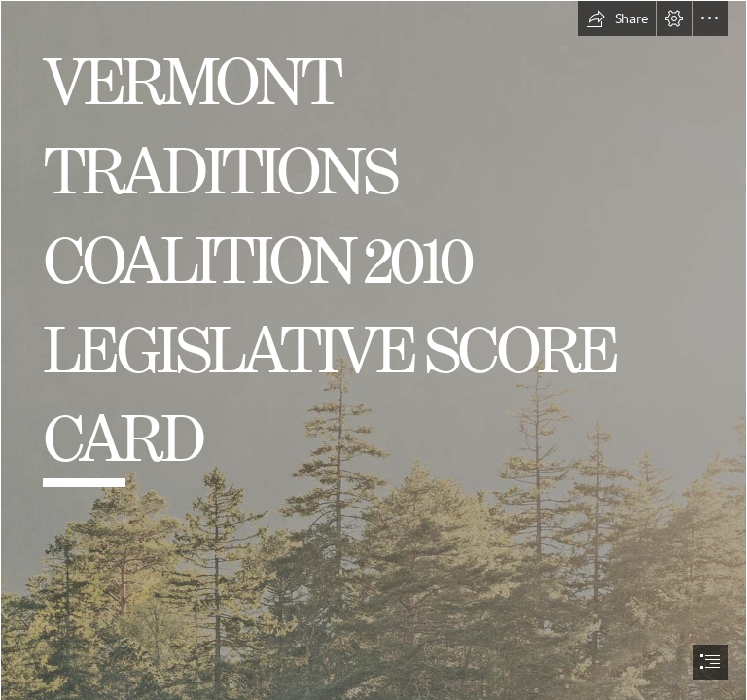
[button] (617, 18)
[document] (373, 350)
